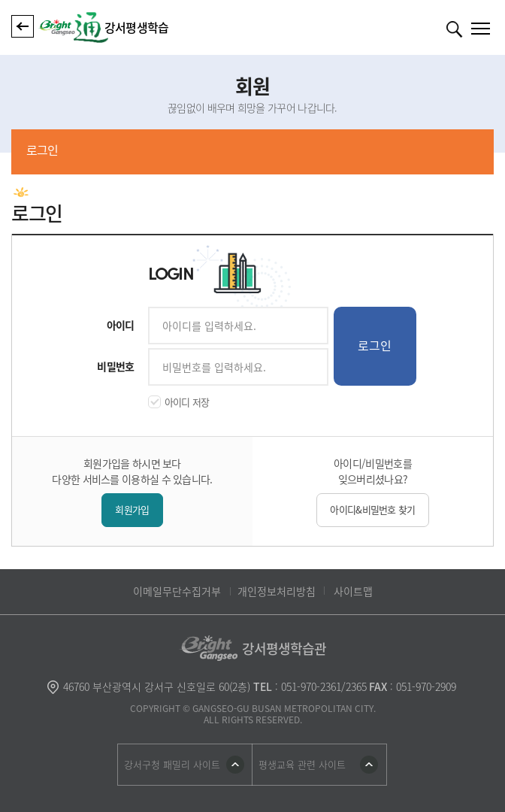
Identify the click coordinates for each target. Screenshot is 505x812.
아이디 (121, 325)
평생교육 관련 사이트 (302, 764)
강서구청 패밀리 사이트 (172, 764)
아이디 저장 (187, 402)
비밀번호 (115, 366)
